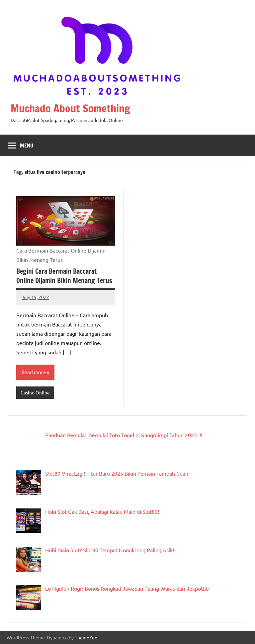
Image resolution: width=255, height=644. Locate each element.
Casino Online (35, 392)
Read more (34, 372)
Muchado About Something (70, 108)
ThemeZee (86, 637)
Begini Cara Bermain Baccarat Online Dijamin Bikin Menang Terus (64, 276)
